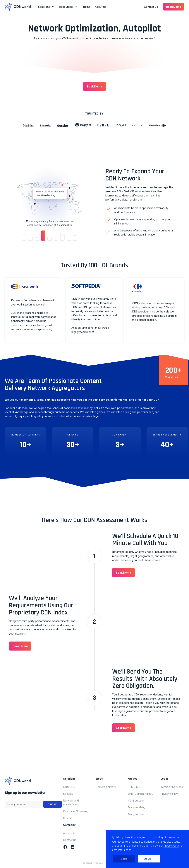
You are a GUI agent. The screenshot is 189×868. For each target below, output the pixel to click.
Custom (68, 818)
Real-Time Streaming (76, 811)
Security (68, 794)
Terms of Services (172, 787)
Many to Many (137, 807)
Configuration (136, 801)
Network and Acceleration (71, 802)
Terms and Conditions (19, 816)
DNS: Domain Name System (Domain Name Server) (142, 794)
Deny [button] (124, 859)
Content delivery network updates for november (108, 787)
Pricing (86, 7)
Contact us (151, 7)
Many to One (136, 814)
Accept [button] (149, 859)
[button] (46, 7)
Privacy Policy (169, 794)
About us (101, 7)
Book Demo (174, 7)
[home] (18, 7)
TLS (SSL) (134, 787)
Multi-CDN (69, 787)
